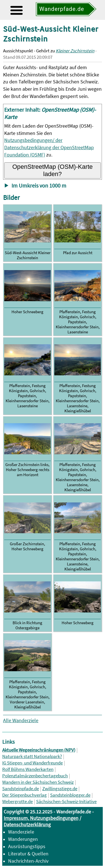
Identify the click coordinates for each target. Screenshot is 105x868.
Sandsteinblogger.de (70, 795)
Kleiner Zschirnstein (75, 51)
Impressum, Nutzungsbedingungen (41, 818)
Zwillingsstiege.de (60, 789)
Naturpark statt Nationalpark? (32, 756)
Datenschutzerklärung (27, 824)
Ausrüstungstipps (27, 846)
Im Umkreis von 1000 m (39, 186)
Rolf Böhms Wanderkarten (28, 769)
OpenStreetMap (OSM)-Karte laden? (53, 170)
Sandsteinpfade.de (21, 789)
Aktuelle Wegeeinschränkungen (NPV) (39, 750)
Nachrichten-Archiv (28, 861)
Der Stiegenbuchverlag (25, 795)
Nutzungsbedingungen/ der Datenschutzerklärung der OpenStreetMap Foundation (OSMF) (49, 147)
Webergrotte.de (17, 802)
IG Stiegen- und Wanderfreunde (32, 763)
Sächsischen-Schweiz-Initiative (66, 802)
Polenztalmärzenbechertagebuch (35, 776)
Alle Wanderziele (21, 720)
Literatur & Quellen (28, 854)
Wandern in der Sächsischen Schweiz (38, 782)
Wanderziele (21, 832)
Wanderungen (23, 839)
